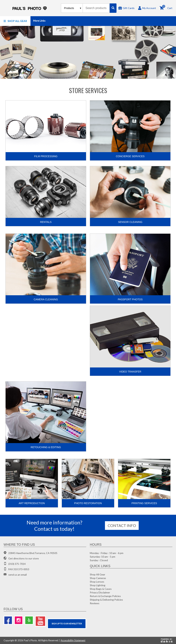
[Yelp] (29, 620)
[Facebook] (8, 620)
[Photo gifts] (88, 52)
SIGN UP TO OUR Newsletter (67, 624)
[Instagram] (19, 620)
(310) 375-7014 (17, 564)
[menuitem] (15, 21)
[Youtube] (40, 621)
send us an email (17, 575)
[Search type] (73, 8)
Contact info (122, 525)
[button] (15, 21)
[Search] (113, 8)
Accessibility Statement (73, 640)
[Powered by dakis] (167, 640)
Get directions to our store (24, 558)
